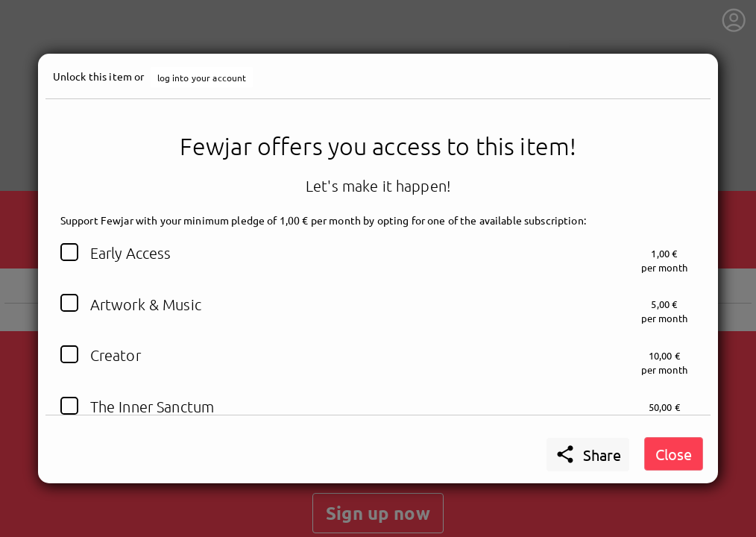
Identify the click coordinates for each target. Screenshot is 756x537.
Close (674, 454)
